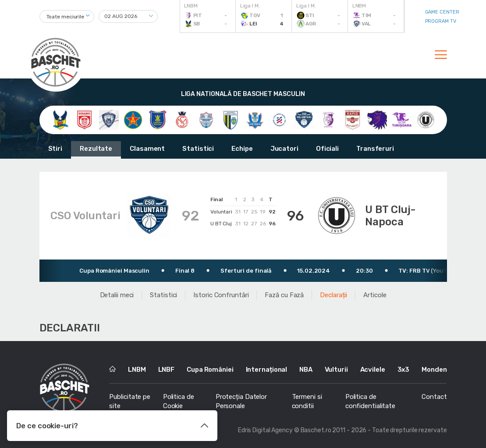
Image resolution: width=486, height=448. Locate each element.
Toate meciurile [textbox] (66, 17)
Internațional (267, 370)
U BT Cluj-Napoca (390, 216)
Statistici (198, 149)
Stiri (55, 149)
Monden (434, 370)
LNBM (137, 370)
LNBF (167, 370)
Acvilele (373, 370)
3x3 (404, 370)
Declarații (333, 295)
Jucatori (284, 149)
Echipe (242, 149)
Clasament (147, 149)
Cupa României (210, 370)
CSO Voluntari (85, 216)
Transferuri (375, 149)
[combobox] (67, 16)
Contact (434, 397)
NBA (306, 370)
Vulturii (336, 370)
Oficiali (327, 149)
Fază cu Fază (284, 295)
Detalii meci (117, 295)
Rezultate (96, 149)
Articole (375, 295)
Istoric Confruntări (221, 295)
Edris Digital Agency (265, 430)
